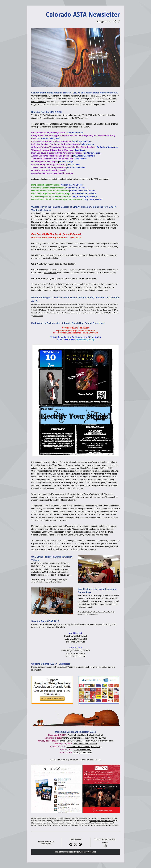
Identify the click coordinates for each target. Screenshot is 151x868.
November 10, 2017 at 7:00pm (75, 328)
